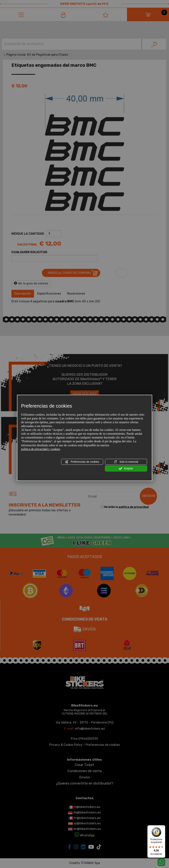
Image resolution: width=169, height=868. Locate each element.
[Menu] (163, 828)
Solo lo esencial (126, 462)
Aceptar (126, 469)
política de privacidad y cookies (41, 449)
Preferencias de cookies (82, 462)
